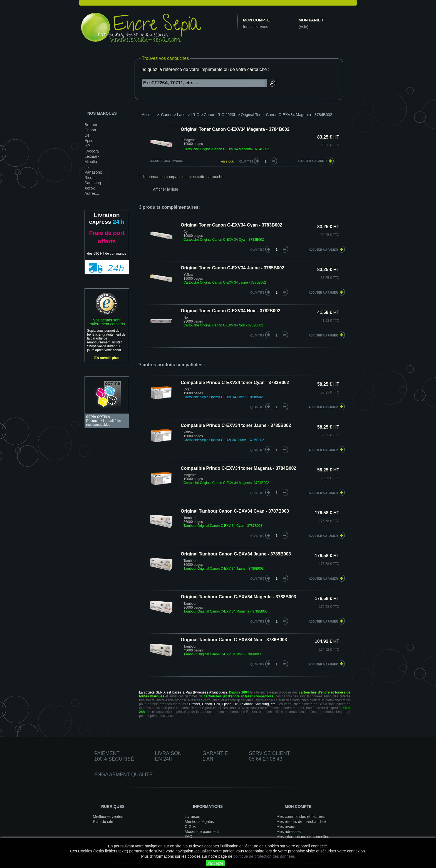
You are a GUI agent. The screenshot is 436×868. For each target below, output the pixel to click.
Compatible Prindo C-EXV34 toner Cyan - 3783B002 (235, 383)
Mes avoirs (286, 827)
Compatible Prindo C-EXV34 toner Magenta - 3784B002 (238, 468)
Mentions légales (199, 822)
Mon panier (311, 20)
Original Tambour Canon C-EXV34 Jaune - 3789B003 (236, 554)
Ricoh (90, 178)
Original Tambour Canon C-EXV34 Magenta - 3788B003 (238, 597)
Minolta (91, 162)
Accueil (148, 115)
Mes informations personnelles (303, 837)
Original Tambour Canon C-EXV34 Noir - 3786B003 (234, 640)
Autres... (92, 193)
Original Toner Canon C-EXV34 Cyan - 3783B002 (231, 225)
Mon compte (256, 20)
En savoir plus (107, 358)
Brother (91, 125)
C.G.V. (190, 827)
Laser (182, 115)
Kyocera (92, 151)
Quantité (246, 162)
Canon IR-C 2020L (220, 115)
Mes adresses (288, 832)
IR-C (195, 115)
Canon (90, 130)
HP (87, 146)
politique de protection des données (264, 856)
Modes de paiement (202, 832)
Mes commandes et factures (301, 817)
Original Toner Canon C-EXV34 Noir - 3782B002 (231, 311)
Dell (88, 135)
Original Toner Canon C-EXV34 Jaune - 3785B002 (232, 268)
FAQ (189, 837)
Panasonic (94, 172)
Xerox (90, 188)
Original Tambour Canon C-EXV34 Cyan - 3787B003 (235, 511)
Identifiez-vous (256, 27)
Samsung (93, 183)
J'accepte (215, 863)
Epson (90, 141)
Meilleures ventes (108, 817)
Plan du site (103, 822)
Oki (87, 167)
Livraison (192, 817)
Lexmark (92, 156)
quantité (257, 250)
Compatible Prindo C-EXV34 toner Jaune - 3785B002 (236, 425)
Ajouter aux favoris (166, 161)
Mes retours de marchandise (301, 822)
